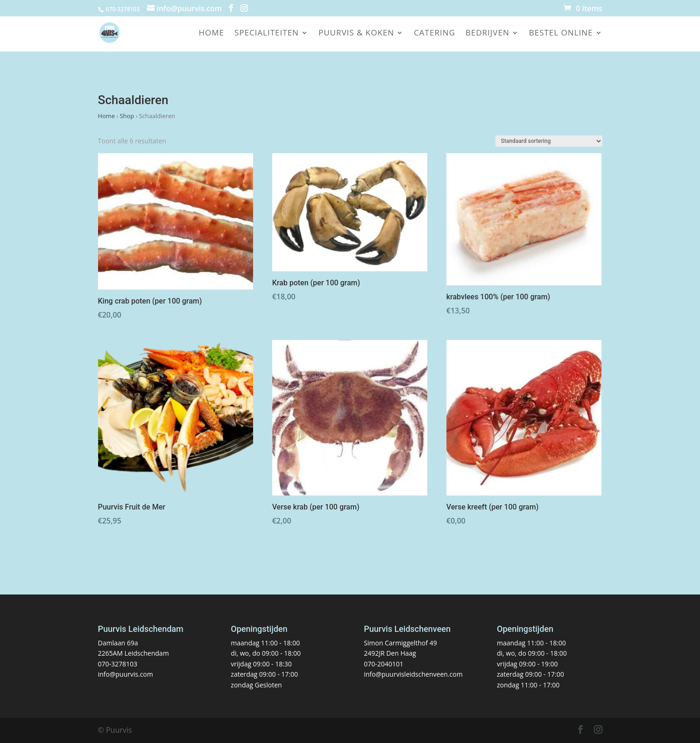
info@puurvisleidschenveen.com (413, 674)
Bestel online (561, 34)
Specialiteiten (267, 34)
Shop (127, 116)
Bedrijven (488, 34)
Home (211, 34)
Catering (435, 34)
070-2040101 (384, 664)
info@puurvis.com (126, 674)
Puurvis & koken (356, 34)
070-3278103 (118, 664)
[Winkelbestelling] (549, 141)
